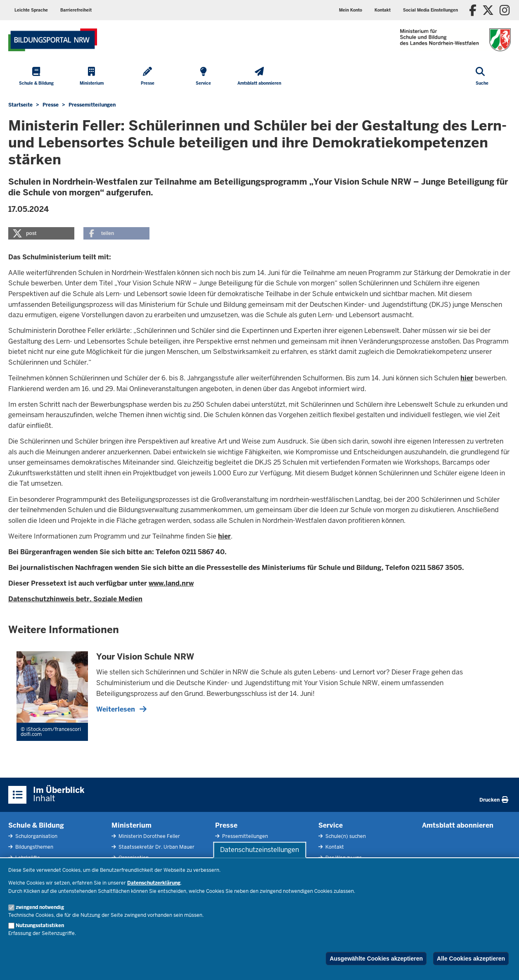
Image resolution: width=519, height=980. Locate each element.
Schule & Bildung (36, 825)
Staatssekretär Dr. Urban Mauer (156, 847)
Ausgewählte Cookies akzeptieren (376, 959)
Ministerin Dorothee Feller (149, 836)
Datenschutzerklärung (154, 883)
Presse (226, 825)
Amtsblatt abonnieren (458, 825)
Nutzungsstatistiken (40, 925)
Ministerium (132, 825)
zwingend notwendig (40, 907)
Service (331, 825)
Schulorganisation (36, 836)
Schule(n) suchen (345, 836)
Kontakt (334, 847)
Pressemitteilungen (244, 836)
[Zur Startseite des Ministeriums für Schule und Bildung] (53, 40)
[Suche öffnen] (482, 77)
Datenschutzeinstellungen (259, 850)
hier (467, 378)
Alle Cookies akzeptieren (471, 959)
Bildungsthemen (34, 847)
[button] (430, 10)
